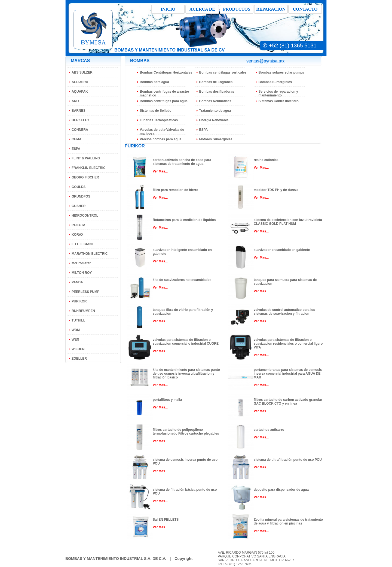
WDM (76, 330)
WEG (76, 339)
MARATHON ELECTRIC (90, 254)
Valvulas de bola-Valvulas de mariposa (162, 132)
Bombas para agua (154, 82)
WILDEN (78, 349)
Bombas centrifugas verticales (223, 72)
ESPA (76, 149)
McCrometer (81, 263)
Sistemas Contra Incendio (279, 101)
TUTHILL (78, 320)
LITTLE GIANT (83, 244)
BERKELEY (80, 120)
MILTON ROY (82, 273)
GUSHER (79, 206)
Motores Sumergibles (216, 139)
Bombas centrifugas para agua (164, 101)
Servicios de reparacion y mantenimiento (278, 93)
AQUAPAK (80, 92)
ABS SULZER (82, 72)
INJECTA (78, 225)
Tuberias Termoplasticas (159, 120)
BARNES (79, 111)
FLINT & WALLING (86, 158)
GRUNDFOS (81, 196)
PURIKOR (79, 301)
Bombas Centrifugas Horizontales (166, 72)
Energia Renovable (214, 120)
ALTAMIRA (80, 82)
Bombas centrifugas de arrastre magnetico (165, 93)
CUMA (76, 139)
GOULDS (79, 187)
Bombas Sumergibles (275, 82)
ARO (75, 101)
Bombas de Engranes (216, 82)
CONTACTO (305, 9)
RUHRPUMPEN (83, 311)
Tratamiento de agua (215, 111)
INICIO (168, 9)
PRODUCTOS (237, 9)
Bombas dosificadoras (217, 92)
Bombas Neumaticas (215, 101)
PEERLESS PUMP (85, 292)
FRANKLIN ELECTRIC (89, 168)
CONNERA (80, 130)
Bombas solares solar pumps (281, 72)
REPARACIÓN (271, 9)
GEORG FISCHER (85, 177)
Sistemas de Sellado (156, 111)
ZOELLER (79, 359)
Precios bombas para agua (161, 139)
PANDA (77, 282)
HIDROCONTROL (85, 216)
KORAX (77, 235)
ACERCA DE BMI (202, 10)
